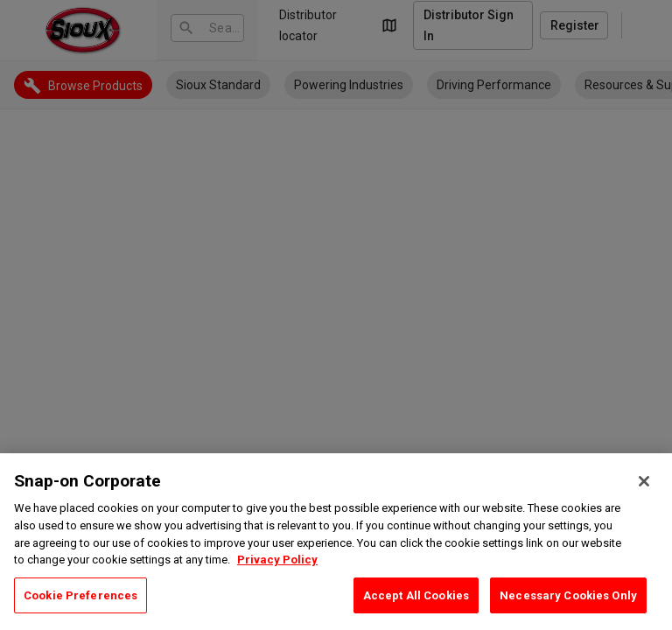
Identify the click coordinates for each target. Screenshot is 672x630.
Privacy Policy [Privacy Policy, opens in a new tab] (277, 584)
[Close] (644, 507)
